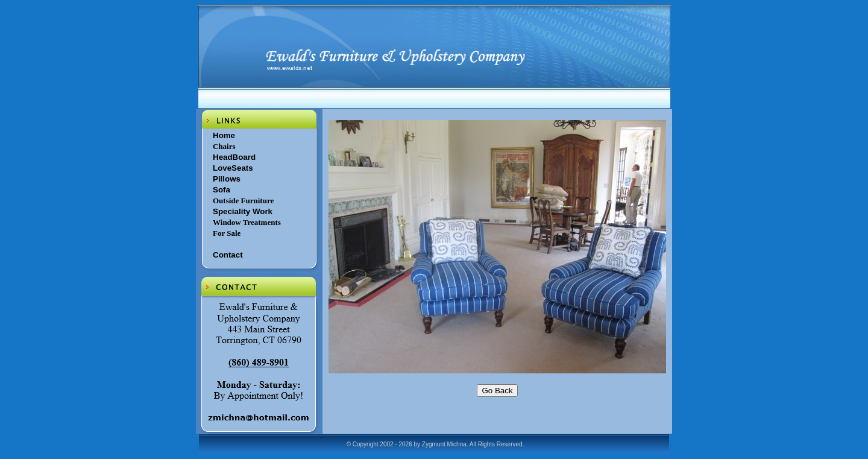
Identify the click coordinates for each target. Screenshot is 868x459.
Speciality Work (243, 211)
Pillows (227, 179)
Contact (228, 255)
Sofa (222, 190)
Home (224, 135)
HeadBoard (234, 157)
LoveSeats (233, 168)
